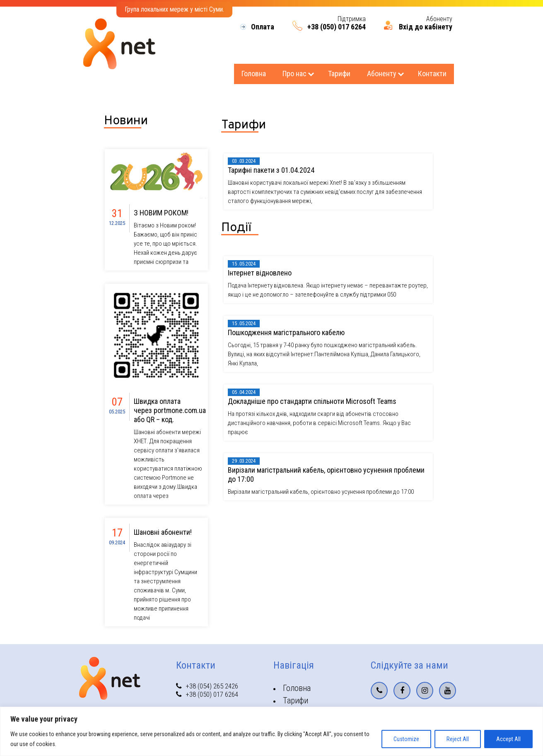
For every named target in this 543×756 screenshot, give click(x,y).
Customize (406, 739)
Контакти (432, 74)
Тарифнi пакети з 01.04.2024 (271, 170)
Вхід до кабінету (426, 27)
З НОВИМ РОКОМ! (161, 213)
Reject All (458, 739)
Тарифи (339, 74)
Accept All (508, 739)
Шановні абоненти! (163, 532)
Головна (254, 74)
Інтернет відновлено (260, 273)
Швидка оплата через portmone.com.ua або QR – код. (170, 410)
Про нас (294, 74)
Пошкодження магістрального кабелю (286, 332)
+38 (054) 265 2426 (207, 686)
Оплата (263, 27)
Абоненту (382, 74)
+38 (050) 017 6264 (337, 27)
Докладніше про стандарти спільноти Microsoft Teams (312, 401)
